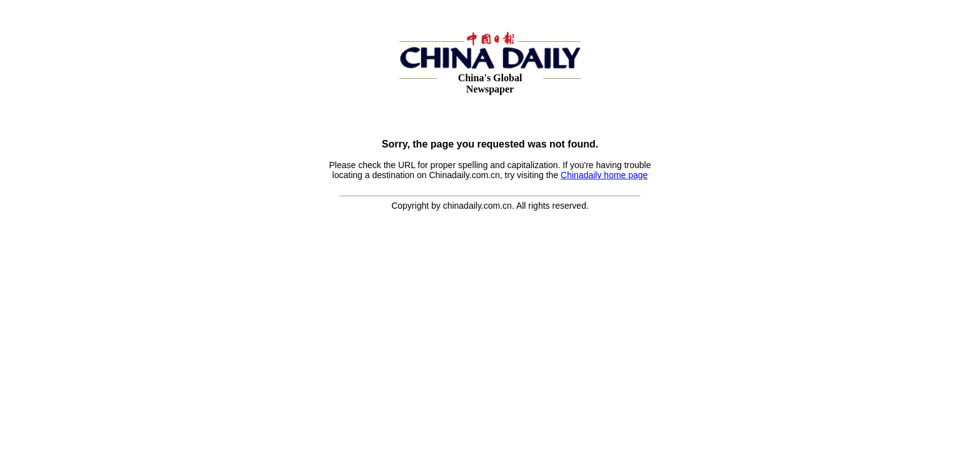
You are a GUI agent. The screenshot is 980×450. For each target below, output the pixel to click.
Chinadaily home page (604, 175)
